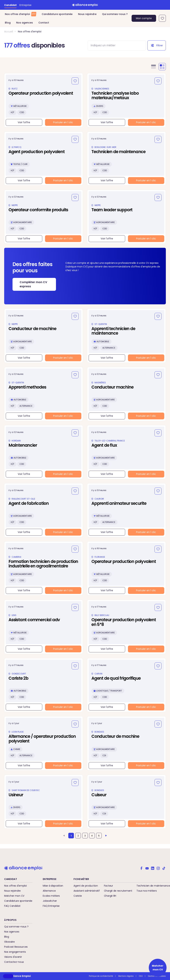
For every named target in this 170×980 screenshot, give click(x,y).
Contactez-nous (14, 962)
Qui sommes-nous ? (115, 14)
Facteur (108, 886)
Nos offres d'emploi (30, 31)
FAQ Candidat (12, 906)
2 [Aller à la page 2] (78, 836)
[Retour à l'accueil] (85, 5)
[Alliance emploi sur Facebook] (141, 868)
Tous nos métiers (147, 891)
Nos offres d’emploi (21, 14)
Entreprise (25, 5)
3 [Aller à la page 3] (85, 836)
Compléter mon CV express (33, 284)
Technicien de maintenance (153, 886)
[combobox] (114, 45)
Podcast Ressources (16, 947)
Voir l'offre (24, 122)
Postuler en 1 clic (63, 122)
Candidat (10, 5)
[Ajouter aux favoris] (75, 81)
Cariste (78, 896)
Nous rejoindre (87, 14)
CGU (141, 976)
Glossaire (9, 942)
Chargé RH (110, 896)
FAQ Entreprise (51, 906)
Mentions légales (126, 976)
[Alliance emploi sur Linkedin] (153, 868)
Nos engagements (15, 952)
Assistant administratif (87, 891)
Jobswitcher (50, 901)
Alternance (49, 891)
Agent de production (86, 886)
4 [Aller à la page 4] (92, 836)
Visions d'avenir (13, 957)
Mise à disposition (53, 886)
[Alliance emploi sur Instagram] (158, 868)
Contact (44, 23)
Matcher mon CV (14, 896)
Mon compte (144, 18)
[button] (8, 976)
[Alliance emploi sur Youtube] (147, 868)
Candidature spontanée (57, 14)
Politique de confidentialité (101, 976)
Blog (8, 23)
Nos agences (25, 23)
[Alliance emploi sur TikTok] (164, 868)
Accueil (9, 31)
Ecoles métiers (51, 896)
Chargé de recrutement (118, 891)
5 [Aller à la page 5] (99, 836)
